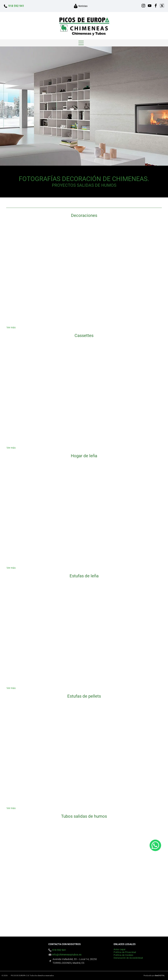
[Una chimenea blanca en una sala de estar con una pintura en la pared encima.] (136, 781)
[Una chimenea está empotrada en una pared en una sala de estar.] (84, 540)
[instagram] (143, 6)
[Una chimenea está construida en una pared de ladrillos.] (32, 420)
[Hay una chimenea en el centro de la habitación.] (136, 420)
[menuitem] (121, 950)
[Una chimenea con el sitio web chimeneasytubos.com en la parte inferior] (84, 300)
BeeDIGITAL (160, 975)
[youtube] (150, 6)
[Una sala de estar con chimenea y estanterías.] (84, 420)
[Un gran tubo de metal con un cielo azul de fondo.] (32, 849)
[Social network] (162, 6)
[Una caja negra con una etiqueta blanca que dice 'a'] (32, 729)
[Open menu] (81, 43)
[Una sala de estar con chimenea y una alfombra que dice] (32, 369)
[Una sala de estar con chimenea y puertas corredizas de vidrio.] (136, 248)
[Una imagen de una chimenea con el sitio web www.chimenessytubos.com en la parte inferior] (32, 248)
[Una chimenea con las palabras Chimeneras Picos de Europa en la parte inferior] (136, 660)
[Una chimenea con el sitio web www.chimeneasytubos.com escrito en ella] (84, 781)
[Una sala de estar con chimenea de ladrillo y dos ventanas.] (136, 489)
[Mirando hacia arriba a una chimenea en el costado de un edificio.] (32, 901)
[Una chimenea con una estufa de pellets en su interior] (136, 729)
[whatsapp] (155, 969)
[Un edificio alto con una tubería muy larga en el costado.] (84, 849)
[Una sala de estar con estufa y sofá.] (84, 729)
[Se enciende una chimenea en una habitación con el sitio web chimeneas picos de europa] (136, 609)
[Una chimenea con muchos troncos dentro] (32, 609)
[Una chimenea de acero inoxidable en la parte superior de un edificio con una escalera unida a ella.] (136, 901)
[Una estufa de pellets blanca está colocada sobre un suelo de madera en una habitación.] (32, 781)
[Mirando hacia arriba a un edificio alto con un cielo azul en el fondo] (136, 849)
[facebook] (156, 6)
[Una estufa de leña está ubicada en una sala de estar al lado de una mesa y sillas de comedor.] (32, 660)
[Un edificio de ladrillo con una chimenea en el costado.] (84, 901)
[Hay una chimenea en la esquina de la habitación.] (32, 300)
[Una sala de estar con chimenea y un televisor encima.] (32, 540)
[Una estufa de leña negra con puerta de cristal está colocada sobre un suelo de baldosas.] (84, 609)
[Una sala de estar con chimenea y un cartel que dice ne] (136, 369)
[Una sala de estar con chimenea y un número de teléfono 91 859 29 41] (84, 248)
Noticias (83, 6)
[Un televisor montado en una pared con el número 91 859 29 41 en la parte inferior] (136, 540)
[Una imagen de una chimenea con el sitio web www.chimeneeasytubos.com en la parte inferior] (136, 300)
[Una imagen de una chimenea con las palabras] (84, 660)
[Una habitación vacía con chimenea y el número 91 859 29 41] (32, 489)
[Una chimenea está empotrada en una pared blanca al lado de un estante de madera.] (84, 489)
